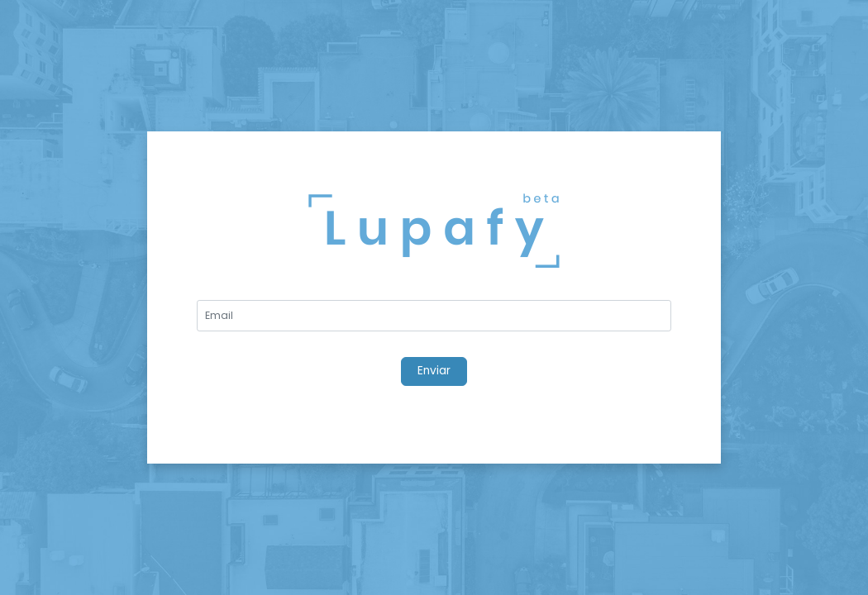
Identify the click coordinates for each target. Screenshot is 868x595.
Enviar (434, 371)
